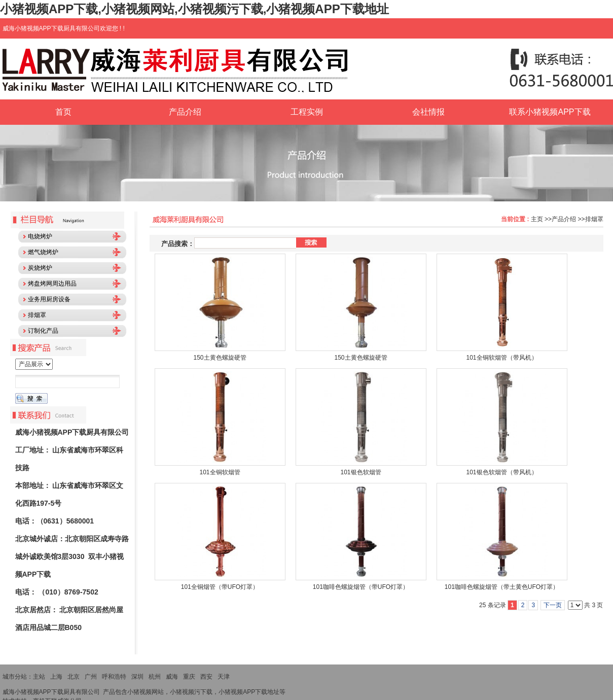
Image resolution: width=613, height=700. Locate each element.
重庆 (189, 677)
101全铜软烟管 (220, 472)
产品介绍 (564, 219)
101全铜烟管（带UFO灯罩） (220, 587)
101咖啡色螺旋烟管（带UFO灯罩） (361, 587)
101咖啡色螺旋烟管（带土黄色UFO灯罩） (502, 587)
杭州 (155, 677)
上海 (56, 677)
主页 (537, 219)
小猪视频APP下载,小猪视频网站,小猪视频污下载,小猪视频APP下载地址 (194, 9)
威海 (172, 677)
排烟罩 (594, 219)
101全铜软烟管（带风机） (501, 358)
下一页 (553, 605)
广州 (91, 677)
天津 (224, 677)
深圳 (137, 677)
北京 (74, 677)
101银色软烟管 (360, 472)
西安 (206, 677)
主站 (39, 677)
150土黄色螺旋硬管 (220, 358)
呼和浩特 (114, 677)
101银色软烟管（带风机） (501, 472)
